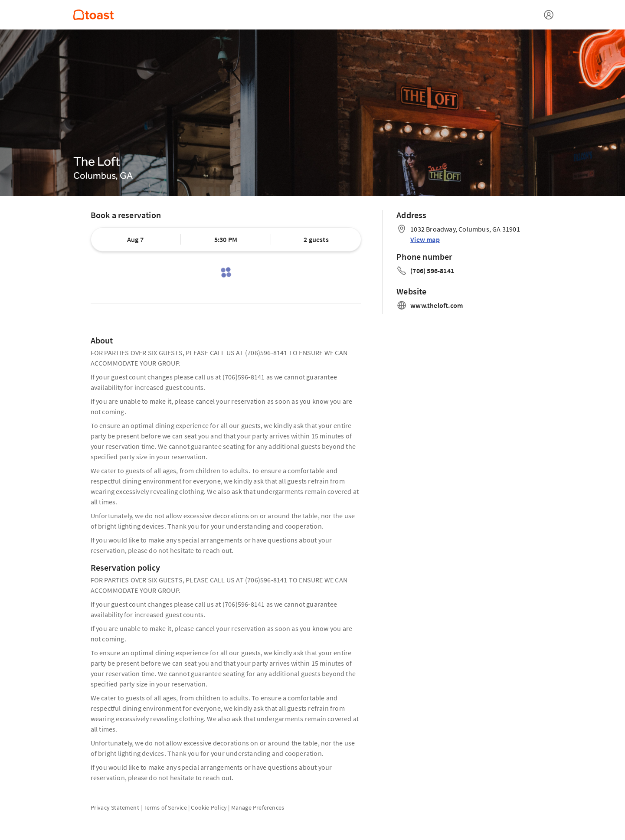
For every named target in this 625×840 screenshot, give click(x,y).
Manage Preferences (258, 807)
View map (425, 239)
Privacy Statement (115, 807)
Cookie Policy (209, 807)
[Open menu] (549, 15)
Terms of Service (165, 807)
